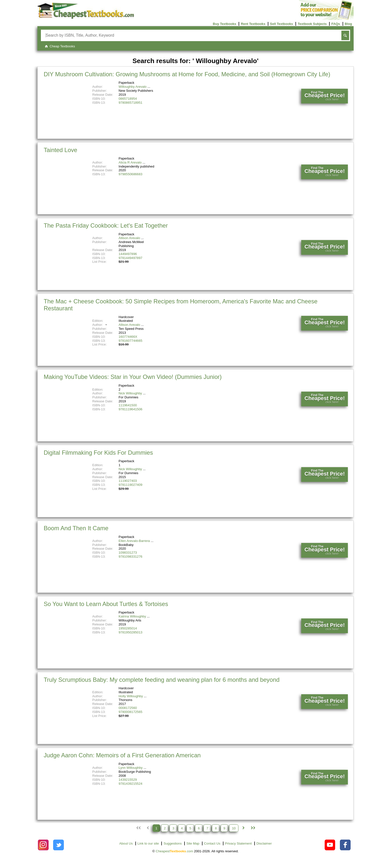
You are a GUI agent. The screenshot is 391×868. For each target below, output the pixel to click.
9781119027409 (131, 485)
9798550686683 (131, 174)
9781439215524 (131, 784)
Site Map (193, 843)
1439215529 (128, 780)
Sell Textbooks (282, 24)
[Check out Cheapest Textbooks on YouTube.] (330, 845)
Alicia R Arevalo (130, 162)
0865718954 (128, 99)
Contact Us (212, 843)
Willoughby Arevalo (133, 87)
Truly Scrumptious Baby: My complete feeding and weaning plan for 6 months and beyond (162, 680)
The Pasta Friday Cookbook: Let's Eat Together (106, 225)
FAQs (336, 24)
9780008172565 (131, 712)
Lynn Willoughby (131, 768)
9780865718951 (131, 103)
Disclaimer (264, 843)
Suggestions (173, 843)
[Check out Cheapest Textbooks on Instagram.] (43, 845)
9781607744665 (131, 341)
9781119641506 (131, 409)
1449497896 (128, 254)
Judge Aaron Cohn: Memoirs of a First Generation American (122, 755)
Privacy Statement (238, 843)
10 (234, 828)
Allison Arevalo (130, 238)
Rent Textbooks (253, 24)
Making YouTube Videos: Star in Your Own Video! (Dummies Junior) (133, 377)
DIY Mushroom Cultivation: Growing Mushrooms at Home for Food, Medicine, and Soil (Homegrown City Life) (187, 74)
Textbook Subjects (312, 24)
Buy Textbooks (225, 24)
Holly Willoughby (131, 696)
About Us (126, 843)
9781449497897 (131, 258)
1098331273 (128, 553)
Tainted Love (60, 150)
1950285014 (128, 628)
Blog (348, 24)
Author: (100, 325)
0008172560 (128, 708)
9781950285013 (131, 632)
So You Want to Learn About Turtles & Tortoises (106, 604)
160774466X (128, 337)
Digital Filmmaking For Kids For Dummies (98, 453)
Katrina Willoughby (132, 616)
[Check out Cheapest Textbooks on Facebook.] (345, 845)
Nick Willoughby (130, 393)
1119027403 (128, 481)
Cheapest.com (174, 851)
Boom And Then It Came (76, 528)
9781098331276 (131, 557)
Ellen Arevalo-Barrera (134, 541)
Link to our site (148, 843)
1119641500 (128, 405)
